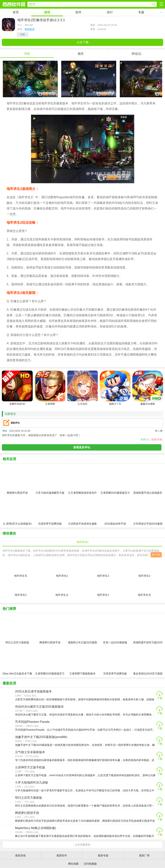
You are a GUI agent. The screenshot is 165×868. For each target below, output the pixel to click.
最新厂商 (144, 855)
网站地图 (73, 864)
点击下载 (83, 42)
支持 (145, 439)
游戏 (47, 12)
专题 (141, 12)
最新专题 (103, 855)
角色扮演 (29, 29)
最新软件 (62, 855)
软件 (78, 12)
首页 (16, 12)
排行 (110, 12)
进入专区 (156, 555)
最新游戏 (20, 855)
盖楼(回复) (157, 439)
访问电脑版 (90, 864)
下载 (160, 698)
